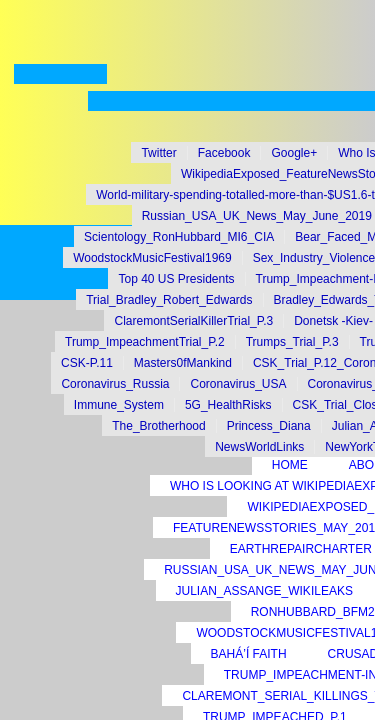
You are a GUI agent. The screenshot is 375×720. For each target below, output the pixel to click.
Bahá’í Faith (249, 654)
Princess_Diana (269, 426)
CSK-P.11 (87, 363)
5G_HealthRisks (228, 405)
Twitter (158, 153)
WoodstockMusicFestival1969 (152, 258)
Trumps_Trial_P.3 (292, 342)
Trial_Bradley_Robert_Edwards (169, 300)
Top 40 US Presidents (176, 279)
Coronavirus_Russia (115, 384)
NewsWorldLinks (259, 447)
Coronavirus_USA (238, 384)
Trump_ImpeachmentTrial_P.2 (145, 342)
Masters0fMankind (183, 363)
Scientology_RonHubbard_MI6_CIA (179, 237)
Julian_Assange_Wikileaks (264, 591)
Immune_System (119, 405)
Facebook (224, 153)
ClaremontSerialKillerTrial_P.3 (193, 321)
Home (290, 465)
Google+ (294, 153)
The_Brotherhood (158, 426)
